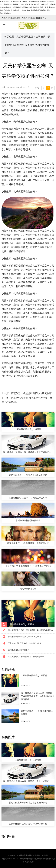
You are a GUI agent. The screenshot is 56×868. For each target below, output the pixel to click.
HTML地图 (43, 855)
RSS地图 (35, 855)
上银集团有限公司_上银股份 (34, 675)
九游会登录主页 (25, 37)
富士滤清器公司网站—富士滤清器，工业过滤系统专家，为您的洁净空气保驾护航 (38, 696)
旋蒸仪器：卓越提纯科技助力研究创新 (31, 393)
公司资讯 (41, 37)
